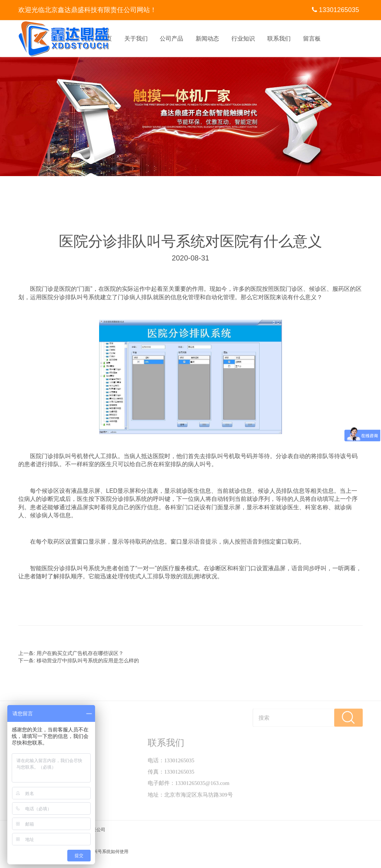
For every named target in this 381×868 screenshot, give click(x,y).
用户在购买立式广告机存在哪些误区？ (80, 653)
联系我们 (279, 39)
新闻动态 (207, 39)
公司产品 (171, 39)
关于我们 (136, 39)
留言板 (312, 39)
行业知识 (243, 39)
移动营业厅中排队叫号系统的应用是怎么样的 (88, 660)
